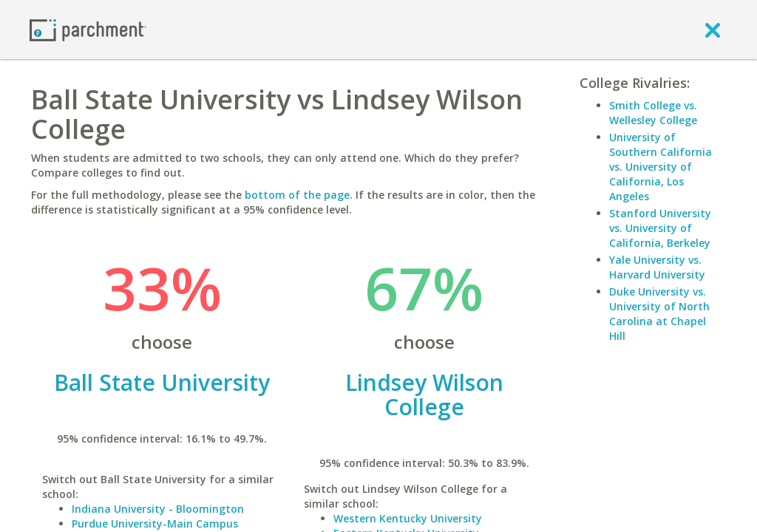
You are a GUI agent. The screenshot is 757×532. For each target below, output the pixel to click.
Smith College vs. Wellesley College (653, 113)
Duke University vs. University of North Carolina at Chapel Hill (659, 314)
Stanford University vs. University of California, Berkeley (660, 228)
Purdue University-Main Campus (155, 524)
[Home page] (88, 29)
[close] (713, 30)
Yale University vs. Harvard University (657, 267)
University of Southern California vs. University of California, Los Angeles (661, 167)
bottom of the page (297, 195)
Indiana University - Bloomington (158, 509)
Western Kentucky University (408, 518)
